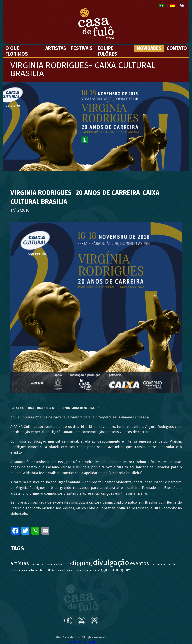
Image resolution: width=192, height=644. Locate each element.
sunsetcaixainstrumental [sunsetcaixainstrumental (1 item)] (82, 570)
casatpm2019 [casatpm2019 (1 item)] (61, 564)
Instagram (95, 620)
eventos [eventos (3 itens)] (140, 563)
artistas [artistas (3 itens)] (20, 563)
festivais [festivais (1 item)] (155, 564)
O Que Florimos (17, 51)
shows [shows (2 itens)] (50, 570)
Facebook (68, 620)
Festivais (82, 48)
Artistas (56, 48)
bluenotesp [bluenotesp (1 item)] (37, 564)
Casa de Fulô (81, 598)
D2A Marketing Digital (81, 642)
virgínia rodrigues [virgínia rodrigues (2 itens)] (114, 570)
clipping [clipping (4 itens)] (81, 563)
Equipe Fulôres (107, 51)
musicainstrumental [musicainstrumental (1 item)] (31, 570)
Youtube (81, 620)
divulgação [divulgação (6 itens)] (111, 563)
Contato (177, 48)
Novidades (149, 48)
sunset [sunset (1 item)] (61, 570)
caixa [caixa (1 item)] (49, 564)
